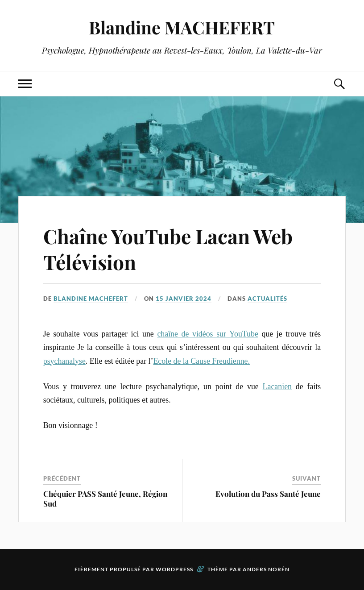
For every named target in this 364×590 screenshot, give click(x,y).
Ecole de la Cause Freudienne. (201, 361)
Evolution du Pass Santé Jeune (268, 494)
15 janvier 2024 (184, 299)
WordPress (174, 569)
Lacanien (277, 386)
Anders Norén (266, 569)
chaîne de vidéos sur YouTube (208, 334)
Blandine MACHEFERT (182, 27)
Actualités (267, 299)
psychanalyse (64, 361)
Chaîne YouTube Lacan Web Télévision (168, 249)
